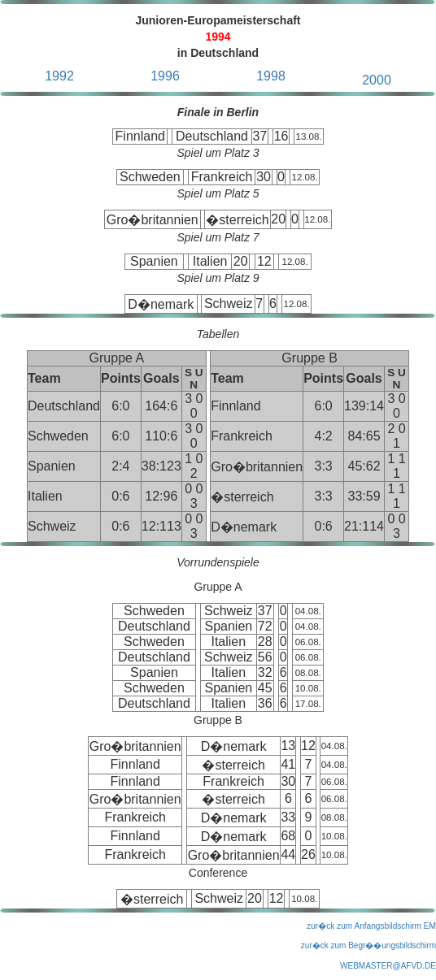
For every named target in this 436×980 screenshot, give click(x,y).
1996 (165, 76)
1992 (59, 76)
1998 (271, 76)
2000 (377, 80)
